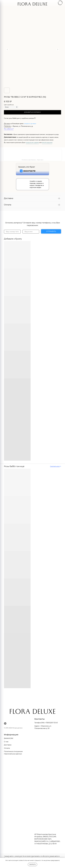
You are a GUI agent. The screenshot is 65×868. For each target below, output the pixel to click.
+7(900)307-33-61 (51, 723)
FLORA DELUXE (32, 5)
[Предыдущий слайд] (7, 49)
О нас (6, 742)
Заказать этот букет (27, 167)
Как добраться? (9, 129)
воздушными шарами (32, 143)
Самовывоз (7, 126)
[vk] (5, 723)
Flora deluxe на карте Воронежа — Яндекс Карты (32, 160)
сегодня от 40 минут (30, 124)
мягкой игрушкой (47, 143)
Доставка (7, 124)
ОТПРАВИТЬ (51, 231)
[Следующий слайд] (58, 49)
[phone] (12, 232)
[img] (9, 4)
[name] (31, 232)
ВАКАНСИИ (9, 738)
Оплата (7, 748)
